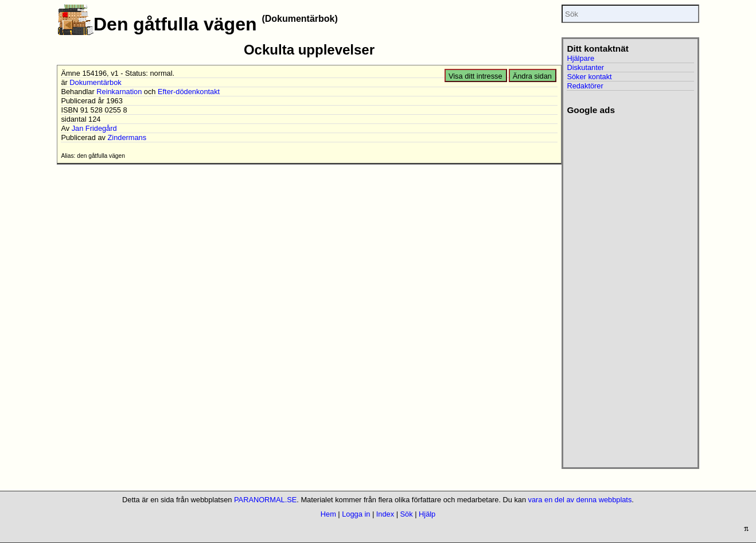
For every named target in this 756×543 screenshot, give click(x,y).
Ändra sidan (532, 76)
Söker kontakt (589, 77)
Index (385, 514)
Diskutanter (585, 67)
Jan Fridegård (94, 128)
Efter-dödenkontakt (189, 92)
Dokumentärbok (95, 82)
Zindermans (127, 137)
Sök (407, 514)
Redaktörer (585, 86)
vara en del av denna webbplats (580, 500)
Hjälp (427, 514)
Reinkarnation (119, 92)
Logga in (356, 514)
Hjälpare (580, 58)
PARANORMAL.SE (265, 500)
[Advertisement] (630, 288)
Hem (328, 514)
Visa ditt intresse (476, 76)
